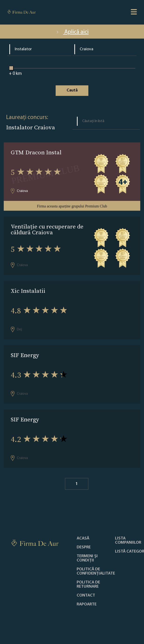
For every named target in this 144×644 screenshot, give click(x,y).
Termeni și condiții (87, 558)
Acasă (83, 539)
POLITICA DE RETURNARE (88, 585)
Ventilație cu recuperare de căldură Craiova (47, 229)
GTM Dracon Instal (36, 152)
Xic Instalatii (28, 291)
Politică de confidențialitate (96, 572)
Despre (84, 547)
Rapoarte (87, 604)
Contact (86, 596)
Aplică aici (72, 32)
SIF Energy (25, 355)
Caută (72, 90)
